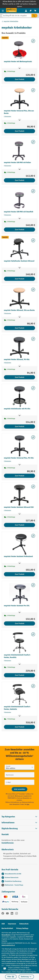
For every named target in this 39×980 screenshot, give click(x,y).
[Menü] (3, 11)
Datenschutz (24, 924)
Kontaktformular (8, 843)
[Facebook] (3, 914)
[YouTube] (7, 914)
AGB (3, 924)
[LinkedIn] (12, 914)
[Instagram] (17, 914)
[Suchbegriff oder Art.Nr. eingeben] (17, 16)
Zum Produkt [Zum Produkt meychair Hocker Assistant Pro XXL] (20, 623)
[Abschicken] (19, 789)
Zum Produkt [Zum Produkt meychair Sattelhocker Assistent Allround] (20, 279)
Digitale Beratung (10, 829)
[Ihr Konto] (26, 11)
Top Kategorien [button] (19, 817)
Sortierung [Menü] (26, 977)
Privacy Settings (22, 928)
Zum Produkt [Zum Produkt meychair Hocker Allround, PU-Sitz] (20, 377)
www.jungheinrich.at (8, 945)
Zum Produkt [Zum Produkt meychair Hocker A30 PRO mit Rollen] (20, 180)
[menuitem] (26, 11)
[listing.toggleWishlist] (33, 41)
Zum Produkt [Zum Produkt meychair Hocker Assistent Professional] (20, 574)
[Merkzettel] (31, 11)
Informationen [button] (19, 823)
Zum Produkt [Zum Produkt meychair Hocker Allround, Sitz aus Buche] (20, 328)
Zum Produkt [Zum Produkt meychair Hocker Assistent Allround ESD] (20, 525)
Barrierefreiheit (7, 928)
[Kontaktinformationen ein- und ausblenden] (5, 969)
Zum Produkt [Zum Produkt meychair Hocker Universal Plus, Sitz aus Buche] (20, 131)
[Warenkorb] (35, 11)
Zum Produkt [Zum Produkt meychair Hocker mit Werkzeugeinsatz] (20, 79)
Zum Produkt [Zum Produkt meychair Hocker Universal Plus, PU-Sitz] (20, 476)
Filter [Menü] (11, 977)
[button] (19, 828)
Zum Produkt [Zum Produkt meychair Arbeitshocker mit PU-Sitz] (20, 426)
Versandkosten (6, 935)
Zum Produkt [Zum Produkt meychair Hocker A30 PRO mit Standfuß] (20, 230)
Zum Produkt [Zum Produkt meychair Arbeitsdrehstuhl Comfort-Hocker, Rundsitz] (20, 675)
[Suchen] (34, 16)
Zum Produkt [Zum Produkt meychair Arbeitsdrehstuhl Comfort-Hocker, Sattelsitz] (20, 727)
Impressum (12, 924)
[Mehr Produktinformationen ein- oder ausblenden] (20, 68)
